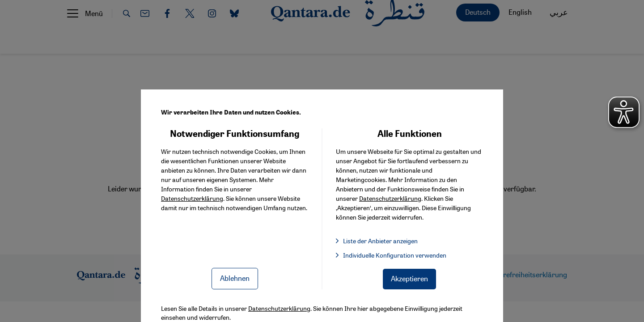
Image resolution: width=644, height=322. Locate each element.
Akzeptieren (409, 278)
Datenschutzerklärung (192, 198)
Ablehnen (235, 278)
